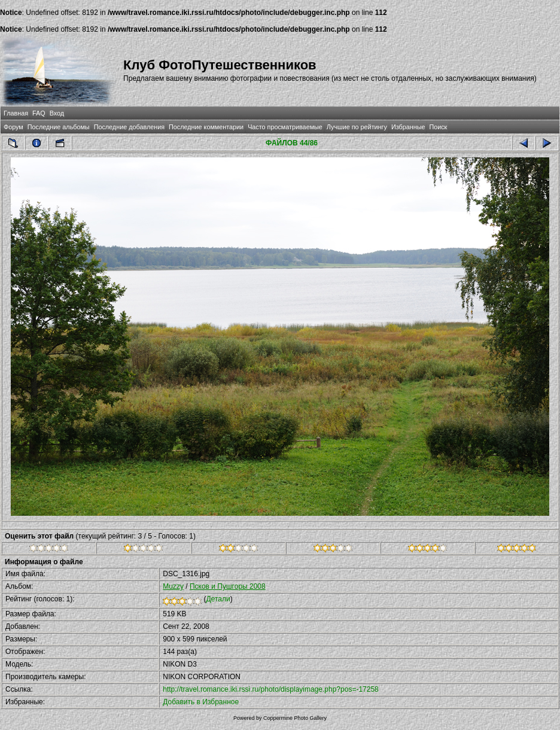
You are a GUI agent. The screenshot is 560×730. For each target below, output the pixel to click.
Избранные (408, 127)
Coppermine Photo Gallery (295, 718)
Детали (218, 599)
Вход (57, 113)
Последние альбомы (59, 127)
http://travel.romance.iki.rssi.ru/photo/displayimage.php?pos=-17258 (271, 689)
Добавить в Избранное (201, 702)
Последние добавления (129, 127)
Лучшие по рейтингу (357, 127)
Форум (13, 127)
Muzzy (173, 586)
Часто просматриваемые (285, 127)
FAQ (39, 113)
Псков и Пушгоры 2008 (228, 586)
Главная (16, 113)
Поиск (438, 127)
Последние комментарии (206, 127)
